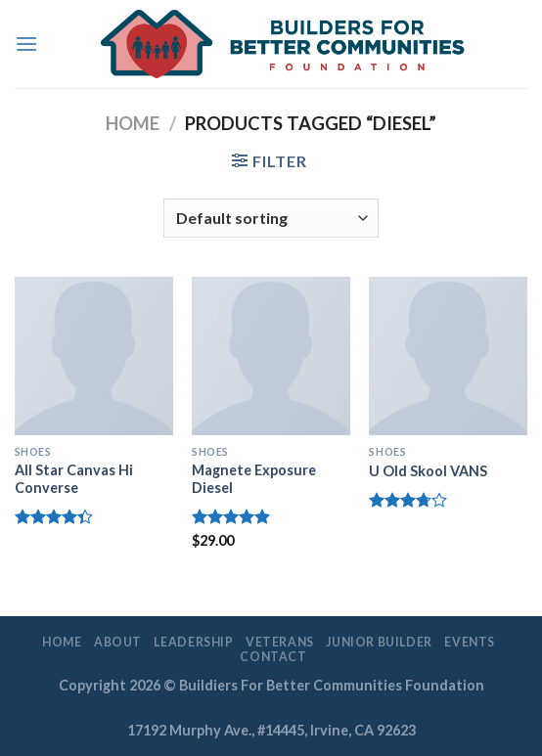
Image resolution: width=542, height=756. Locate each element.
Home (133, 123)
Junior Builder (379, 642)
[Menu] (26, 44)
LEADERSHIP (193, 642)
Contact (273, 657)
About (118, 642)
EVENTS (470, 642)
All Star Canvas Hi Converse (74, 479)
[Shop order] (271, 218)
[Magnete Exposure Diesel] (271, 356)
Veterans (280, 642)
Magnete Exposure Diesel (254, 479)
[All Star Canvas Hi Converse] (94, 356)
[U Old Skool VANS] (448, 356)
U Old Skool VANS (428, 471)
